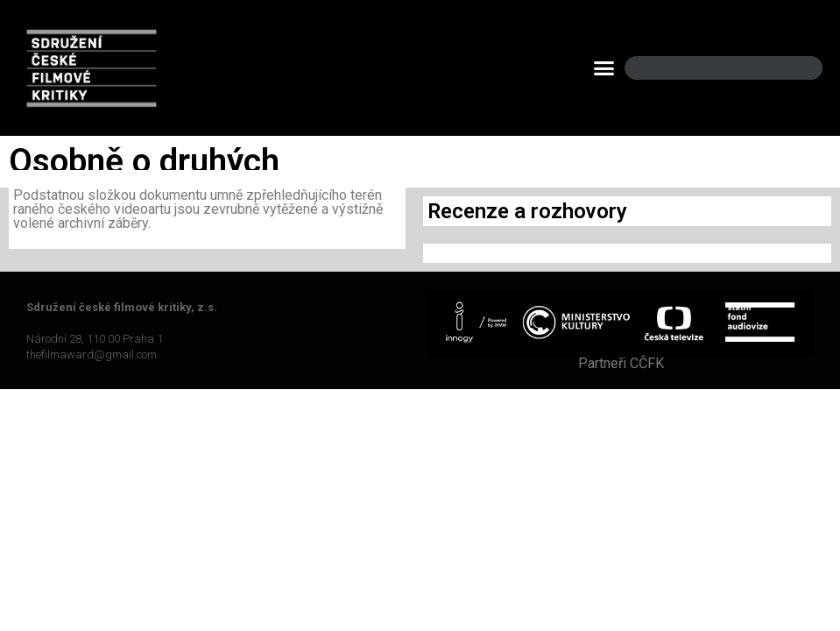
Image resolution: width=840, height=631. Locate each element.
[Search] (794, 68)
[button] (604, 68)
